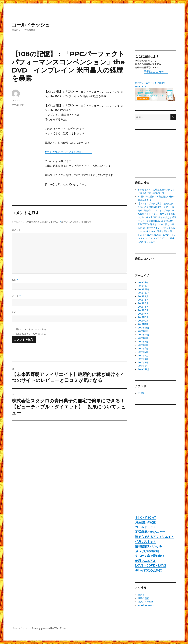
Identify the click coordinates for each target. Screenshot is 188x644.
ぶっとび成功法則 (147, 551)
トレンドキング (146, 517)
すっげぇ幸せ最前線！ (150, 556)
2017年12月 (144, 328)
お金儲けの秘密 (146, 522)
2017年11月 (143, 331)
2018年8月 (143, 300)
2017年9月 (143, 338)
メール (16, 296)
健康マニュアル (146, 561)
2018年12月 (144, 286)
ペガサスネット (146, 541)
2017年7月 (143, 345)
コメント (16, 230)
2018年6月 (143, 307)
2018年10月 (144, 293)
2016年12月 (144, 369)
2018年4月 (143, 314)
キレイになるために (148, 570)
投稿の (143, 598)
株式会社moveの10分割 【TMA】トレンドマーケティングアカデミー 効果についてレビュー (157, 238)
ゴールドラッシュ (31, 25)
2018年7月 (143, 303)
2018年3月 (143, 317)
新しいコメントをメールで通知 (31, 329)
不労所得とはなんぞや (150, 532)
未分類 (141, 393)
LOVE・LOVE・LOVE (151, 565)
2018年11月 (144, 289)
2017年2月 (143, 362)
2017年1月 (143, 366)
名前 (15, 280)
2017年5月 (143, 352)
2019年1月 (143, 283)
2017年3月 (143, 359)
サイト (15, 312)
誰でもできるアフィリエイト (154, 537)
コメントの (146, 602)
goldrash (16, 100)
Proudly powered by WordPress (49, 628)
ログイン (142, 595)
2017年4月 (143, 356)
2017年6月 (143, 349)
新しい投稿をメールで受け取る (31, 334)
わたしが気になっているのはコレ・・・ (68, 152)
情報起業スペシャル (148, 546)
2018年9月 (143, 296)
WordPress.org (146, 605)
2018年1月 (143, 324)
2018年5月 (143, 310)
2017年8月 (143, 342)
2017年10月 (144, 335)
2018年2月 (143, 321)
